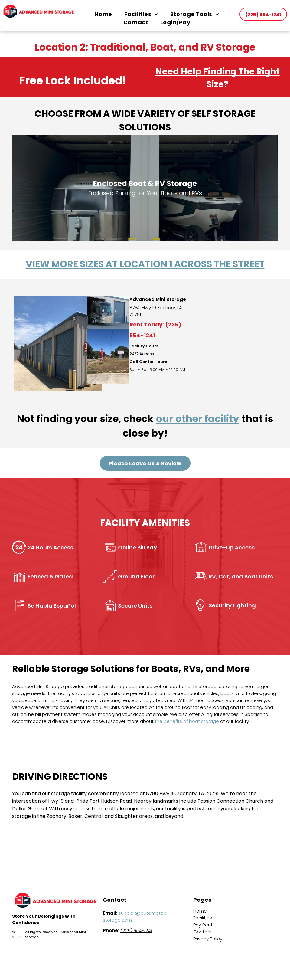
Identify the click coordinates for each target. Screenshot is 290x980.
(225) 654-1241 (136, 931)
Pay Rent (203, 925)
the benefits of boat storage (187, 721)
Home (200, 911)
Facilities (203, 918)
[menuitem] (103, 14)
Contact (203, 932)
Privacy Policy (208, 939)
